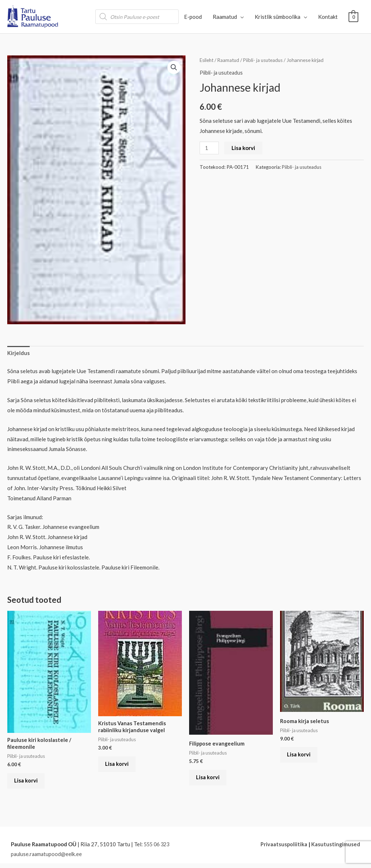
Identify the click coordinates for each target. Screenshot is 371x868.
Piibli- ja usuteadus (267, 60)
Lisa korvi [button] (28, 784)
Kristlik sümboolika (278, 17)
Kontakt (328, 17)
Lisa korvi (244, 147)
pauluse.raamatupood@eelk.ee (47, 859)
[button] (174, 67)
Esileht (207, 60)
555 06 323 (158, 848)
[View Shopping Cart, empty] (353, 17)
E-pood (193, 17)
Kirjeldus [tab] (18, 354)
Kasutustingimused (335, 848)
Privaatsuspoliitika (283, 848)
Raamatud (225, 17)
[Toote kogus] (209, 148)
